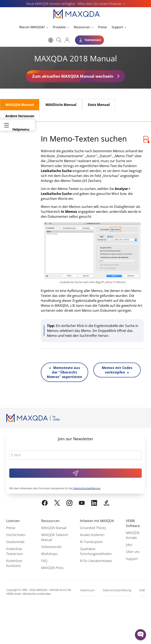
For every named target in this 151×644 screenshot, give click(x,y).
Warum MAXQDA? (32, 27)
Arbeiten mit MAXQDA (97, 521)
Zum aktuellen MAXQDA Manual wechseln (73, 76)
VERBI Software (133, 523)
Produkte (59, 27)
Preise (102, 27)
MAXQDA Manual (20, 105)
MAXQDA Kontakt (133, 535)
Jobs (129, 545)
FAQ (44, 561)
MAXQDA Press (52, 568)
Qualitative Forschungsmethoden (96, 551)
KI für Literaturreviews (96, 561)
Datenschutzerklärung (87, 488)
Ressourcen (82, 27)
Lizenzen (13, 521)
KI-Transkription (91, 542)
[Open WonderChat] (140, 635)
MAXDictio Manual (61, 105)
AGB (142, 590)
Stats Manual (99, 105)
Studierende (15, 542)
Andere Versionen (20, 116)
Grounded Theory (93, 528)
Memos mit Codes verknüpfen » (117, 370)
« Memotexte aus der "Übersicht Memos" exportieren (64, 372)
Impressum (87, 590)
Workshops (49, 554)
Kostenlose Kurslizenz (14, 563)
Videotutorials (51, 547)
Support (117, 27)
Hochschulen (16, 535)
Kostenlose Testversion (14, 551)
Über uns (133, 552)
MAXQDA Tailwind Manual (54, 537)
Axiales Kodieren (92, 535)
